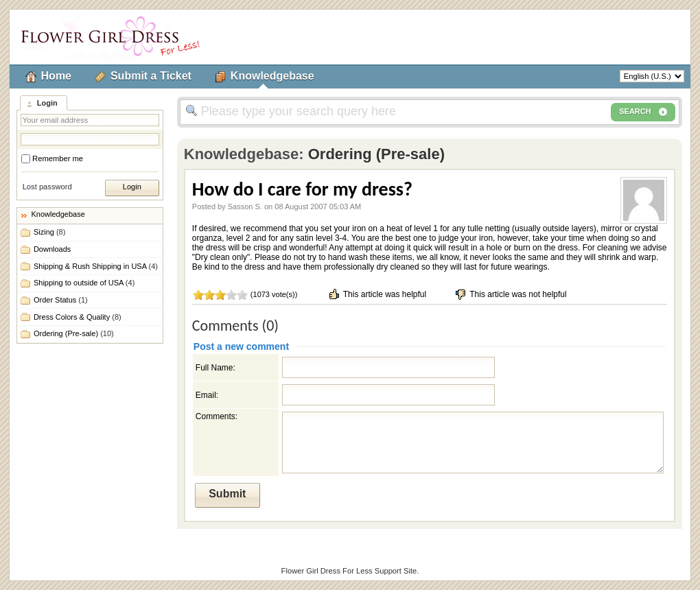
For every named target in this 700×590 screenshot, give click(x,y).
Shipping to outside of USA (84, 283)
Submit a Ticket (151, 76)
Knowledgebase (272, 76)
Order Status (61, 300)
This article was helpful (377, 294)
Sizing (49, 232)
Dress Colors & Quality (78, 317)
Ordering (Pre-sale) (74, 333)
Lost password (47, 187)
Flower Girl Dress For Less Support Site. (350, 571)
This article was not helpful (510, 294)
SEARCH (643, 112)
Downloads (52, 249)
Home (56, 76)
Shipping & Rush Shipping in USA (96, 266)
